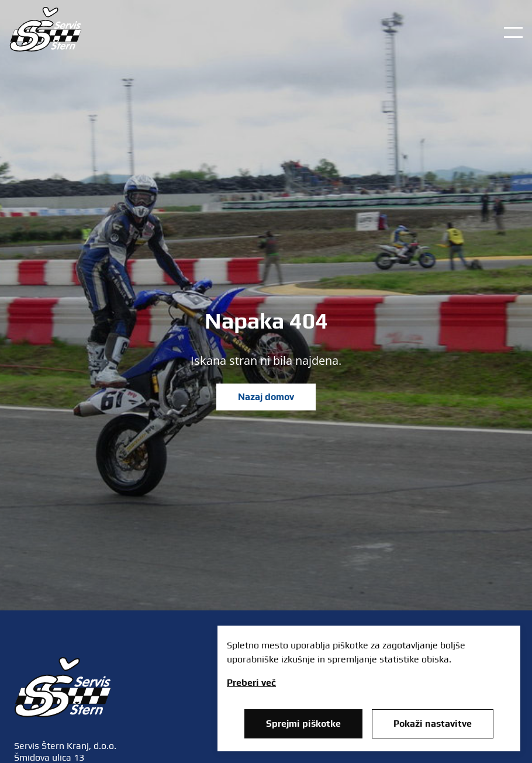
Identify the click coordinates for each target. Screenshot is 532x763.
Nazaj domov (266, 397)
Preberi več (251, 683)
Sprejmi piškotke (303, 724)
